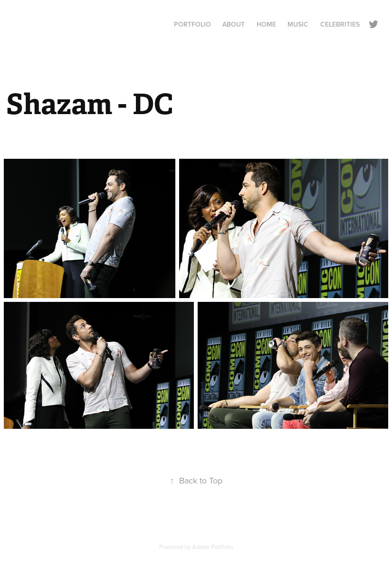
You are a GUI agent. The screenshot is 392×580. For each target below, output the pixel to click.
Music (298, 24)
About (234, 24)
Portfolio (192, 24)
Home (266, 24)
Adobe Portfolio (213, 547)
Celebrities (340, 24)
